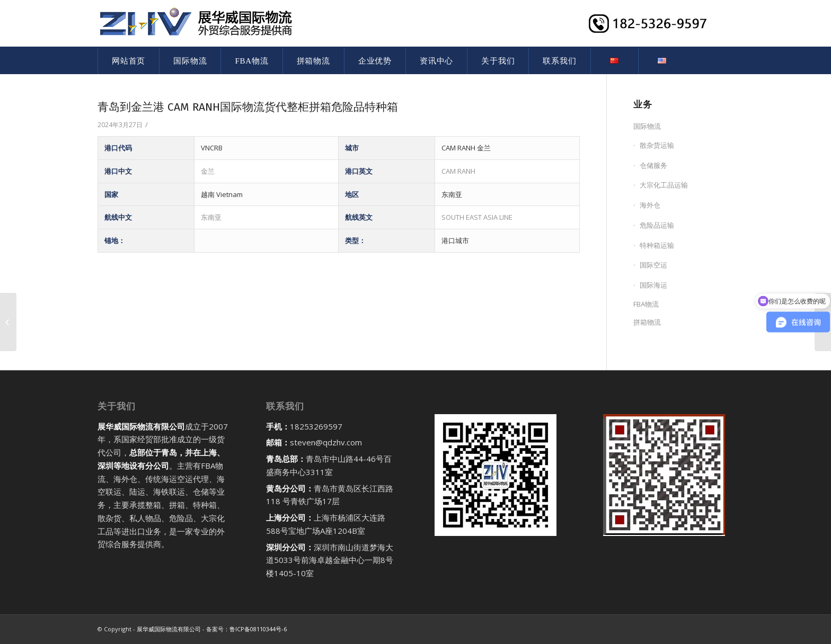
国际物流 (647, 126)
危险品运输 (657, 225)
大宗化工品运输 (664, 185)
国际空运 (653, 265)
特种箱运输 (657, 245)
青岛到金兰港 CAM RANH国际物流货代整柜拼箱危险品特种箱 (248, 107)
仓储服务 (653, 165)
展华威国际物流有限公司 (169, 629)
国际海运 (653, 285)
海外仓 (650, 205)
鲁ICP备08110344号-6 (258, 629)
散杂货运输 (657, 145)
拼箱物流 (647, 322)
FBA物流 (646, 304)
